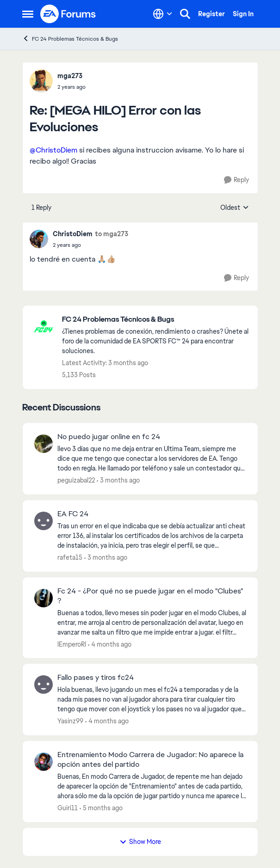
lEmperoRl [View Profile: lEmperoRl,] (72, 644)
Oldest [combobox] (235, 208)
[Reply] (236, 180)
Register (212, 14)
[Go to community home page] (68, 14)
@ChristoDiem (53, 150)
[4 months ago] (110, 644)
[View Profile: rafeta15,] (44, 521)
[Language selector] (163, 14)
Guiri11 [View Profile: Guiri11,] (68, 808)
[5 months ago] (101, 808)
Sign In (243, 14)
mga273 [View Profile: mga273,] (70, 76)
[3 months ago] (118, 480)
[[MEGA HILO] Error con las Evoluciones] (72, 87)
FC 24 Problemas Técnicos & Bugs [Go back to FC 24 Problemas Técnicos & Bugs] (70, 39)
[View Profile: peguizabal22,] (44, 444)
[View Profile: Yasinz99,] (44, 685)
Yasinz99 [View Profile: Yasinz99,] (70, 721)
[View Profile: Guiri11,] (44, 762)
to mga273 (112, 234)
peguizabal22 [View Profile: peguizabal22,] (76, 480)
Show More (140, 842)
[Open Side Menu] (28, 14)
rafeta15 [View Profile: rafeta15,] (70, 557)
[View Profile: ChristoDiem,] (39, 239)
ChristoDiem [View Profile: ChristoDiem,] (73, 234)
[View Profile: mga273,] (41, 81)
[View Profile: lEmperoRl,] (44, 598)
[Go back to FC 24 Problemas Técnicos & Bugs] (155, 320)
